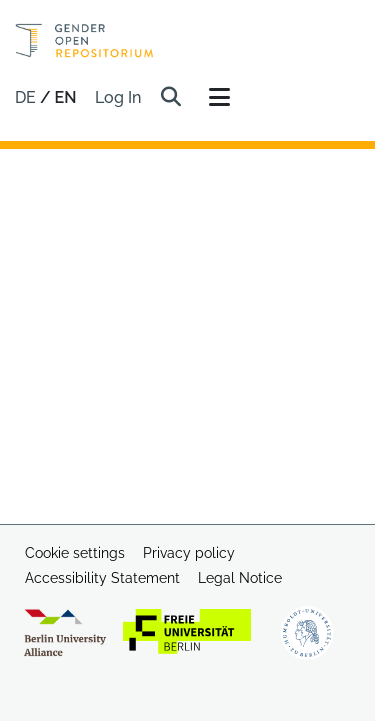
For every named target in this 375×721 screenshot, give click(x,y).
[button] (171, 98)
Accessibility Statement (102, 578)
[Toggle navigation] (220, 98)
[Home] (84, 40)
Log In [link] (119, 97)
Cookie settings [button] (75, 553)
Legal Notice (240, 578)
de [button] (27, 97)
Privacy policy (189, 553)
